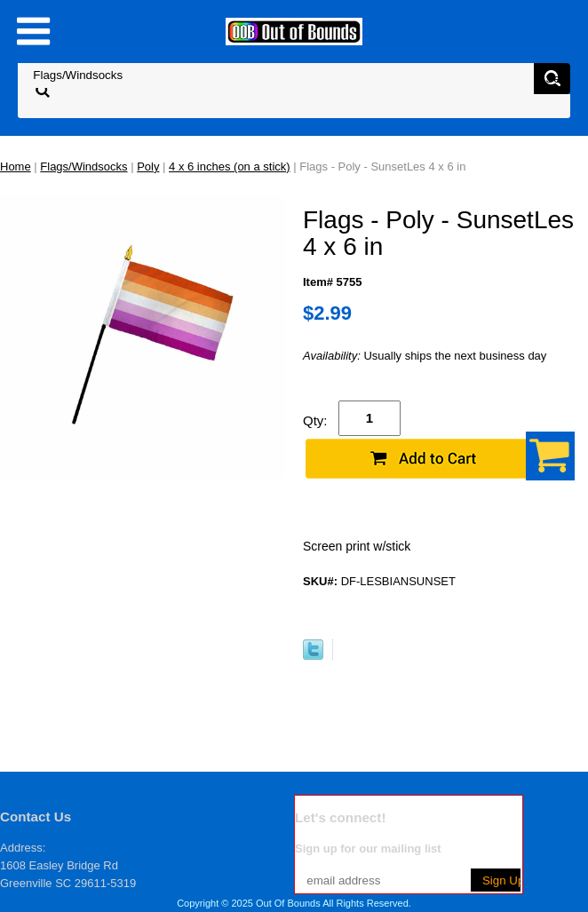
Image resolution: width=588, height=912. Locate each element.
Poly (148, 167)
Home (16, 167)
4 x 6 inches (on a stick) (230, 167)
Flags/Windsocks (83, 167)
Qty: (315, 420)
